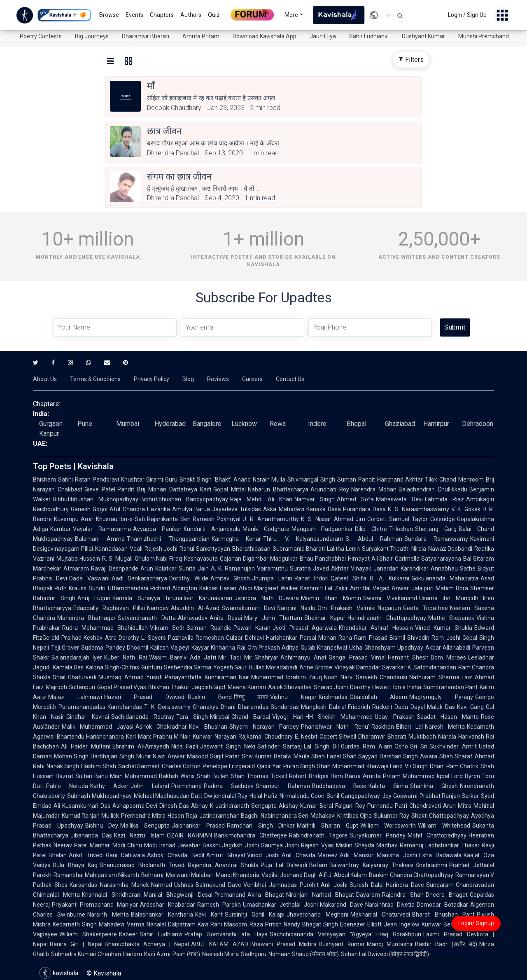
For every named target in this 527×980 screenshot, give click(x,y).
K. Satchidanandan (432, 667)
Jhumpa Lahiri (272, 578)
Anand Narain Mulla (260, 479)
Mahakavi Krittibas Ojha (341, 816)
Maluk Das (441, 707)
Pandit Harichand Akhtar (391, 479)
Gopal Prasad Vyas (122, 687)
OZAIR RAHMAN (189, 835)
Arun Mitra (457, 806)
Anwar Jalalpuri (412, 588)
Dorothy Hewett (370, 687)
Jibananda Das (91, 835)
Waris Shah (195, 776)
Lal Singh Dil (321, 746)
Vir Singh (416, 766)
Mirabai (220, 717)
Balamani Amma (100, 539)
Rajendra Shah (403, 895)
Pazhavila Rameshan (196, 638)
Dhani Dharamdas (245, 707)
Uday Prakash (394, 717)
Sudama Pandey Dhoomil (115, 648)
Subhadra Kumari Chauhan (86, 954)
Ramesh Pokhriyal (217, 519)
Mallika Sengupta (145, 826)
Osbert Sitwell (338, 737)
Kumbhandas (125, 707)
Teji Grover (65, 648)
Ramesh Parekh (219, 905)
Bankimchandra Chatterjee (251, 835)
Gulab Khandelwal (324, 648)
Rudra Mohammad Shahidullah (105, 628)
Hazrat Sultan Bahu (82, 776)
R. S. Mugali (117, 559)
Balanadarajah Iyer (77, 657)
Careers (252, 379)
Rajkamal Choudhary (266, 737)
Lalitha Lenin (343, 549)
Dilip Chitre (371, 529)
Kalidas (209, 588)
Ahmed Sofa (355, 499)
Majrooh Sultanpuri (70, 687)
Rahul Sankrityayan (205, 549)
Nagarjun (389, 608)
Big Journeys (92, 36)
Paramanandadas (82, 707)
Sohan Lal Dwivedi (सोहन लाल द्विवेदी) (385, 954)
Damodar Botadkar (442, 905)
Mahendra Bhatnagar (86, 618)
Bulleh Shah (228, 776)
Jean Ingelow (401, 924)
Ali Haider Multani (86, 746)
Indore (317, 424)
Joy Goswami (400, 796)
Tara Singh (192, 717)
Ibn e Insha (407, 687)
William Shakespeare (88, 934)
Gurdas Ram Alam (367, 746)
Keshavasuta (201, 559)
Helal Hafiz (263, 796)
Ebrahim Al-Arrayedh (141, 746)
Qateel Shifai (349, 578)
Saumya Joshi (280, 845)
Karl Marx (138, 737)
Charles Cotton (181, 766)
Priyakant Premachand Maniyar (95, 905)
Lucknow (244, 424)
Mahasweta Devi (399, 499)
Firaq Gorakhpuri (398, 934)
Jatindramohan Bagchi (229, 816)
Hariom (133, 954)
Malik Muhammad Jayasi (98, 727)
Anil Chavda (298, 855)
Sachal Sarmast (139, 766)
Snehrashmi (431, 865)
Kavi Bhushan (208, 727)
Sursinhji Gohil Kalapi (255, 915)
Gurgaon (51, 424)
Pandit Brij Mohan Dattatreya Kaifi (164, 489)
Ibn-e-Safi (132, 519)
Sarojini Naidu (296, 608)
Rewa (278, 424)
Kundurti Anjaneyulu (212, 529)
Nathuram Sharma (434, 677)
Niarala (447, 737)
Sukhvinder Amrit (453, 746)
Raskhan (383, 727)
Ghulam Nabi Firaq (159, 559)
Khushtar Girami (142, 479)
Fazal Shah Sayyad (352, 756)
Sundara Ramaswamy (436, 539)
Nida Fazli (185, 746)
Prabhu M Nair (172, 737)
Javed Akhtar (331, 568)
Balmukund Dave (218, 885)
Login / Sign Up (467, 15)
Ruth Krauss (70, 588)
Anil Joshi (334, 885)
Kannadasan (111, 549)
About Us (45, 379)
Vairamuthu (272, 568)
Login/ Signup (476, 923)
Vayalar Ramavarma (102, 529)
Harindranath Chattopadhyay (387, 618)
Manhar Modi (107, 845)
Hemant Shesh (408, 657)
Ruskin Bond (210, 697)
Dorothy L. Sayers (142, 638)
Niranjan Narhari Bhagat (320, 895)
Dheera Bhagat (447, 895)
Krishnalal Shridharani (112, 895)
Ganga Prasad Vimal (357, 657)
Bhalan (58, 855)
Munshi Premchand (484, 36)
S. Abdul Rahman (374, 539)
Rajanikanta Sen (169, 519)
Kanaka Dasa (324, 509)
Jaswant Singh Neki (228, 746)
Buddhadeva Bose (339, 786)
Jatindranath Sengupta (246, 806)
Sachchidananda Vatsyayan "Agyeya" (322, 934)
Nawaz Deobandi (450, 549)
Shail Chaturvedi (75, 677)
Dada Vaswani (89, 578)
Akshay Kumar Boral (306, 806)
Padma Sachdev (229, 786)
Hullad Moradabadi (273, 667)
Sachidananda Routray (143, 717)
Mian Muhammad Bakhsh (144, 776)
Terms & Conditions (95, 379)
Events (134, 15)
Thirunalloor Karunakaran (197, 598)
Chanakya (206, 707)
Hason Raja (182, 816)
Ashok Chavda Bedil (175, 855)
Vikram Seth (167, 628)
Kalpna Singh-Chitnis (112, 667)
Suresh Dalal (367, 885)
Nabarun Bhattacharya (278, 489)
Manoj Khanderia (238, 875)
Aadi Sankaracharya (139, 578)
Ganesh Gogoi (89, 509)
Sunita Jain (194, 568)
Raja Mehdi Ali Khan (261, 499)
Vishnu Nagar (293, 697)
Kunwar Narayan (214, 737)
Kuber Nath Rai (125, 657)
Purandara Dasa (364, 509)
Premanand (230, 895)
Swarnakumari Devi (248, 608)
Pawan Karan (252, 628)
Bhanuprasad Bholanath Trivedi (143, 865)
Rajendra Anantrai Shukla (223, 865)
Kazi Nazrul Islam (139, 835)
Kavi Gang (470, 707)
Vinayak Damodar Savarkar (370, 667)
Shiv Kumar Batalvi (267, 756)
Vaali (136, 549)
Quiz (214, 15)
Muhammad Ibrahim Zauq (287, 677)
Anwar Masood (188, 756)
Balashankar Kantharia (162, 915)
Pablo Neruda (67, 786)
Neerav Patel (71, 845)
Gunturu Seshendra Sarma (176, 667)
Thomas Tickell (267, 776)
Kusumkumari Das (86, 806)
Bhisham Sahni (53, 479)
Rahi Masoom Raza (237, 924)
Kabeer (128, 934)
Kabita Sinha (388, 786)
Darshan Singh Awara (408, 756)
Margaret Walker (276, 588)
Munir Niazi (151, 756)
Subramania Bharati (299, 549)
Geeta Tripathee (426, 608)
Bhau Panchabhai (323, 559)
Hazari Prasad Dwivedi (145, 697)
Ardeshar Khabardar (167, 905)
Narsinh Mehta (108, 915)
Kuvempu (66, 519)
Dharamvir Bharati (146, 36)
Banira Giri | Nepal (76, 944)
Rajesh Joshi (161, 549)
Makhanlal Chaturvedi (380, 915)
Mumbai (128, 424)
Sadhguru (254, 954)
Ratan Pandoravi (97, 479)
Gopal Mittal (230, 489)
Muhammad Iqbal (426, 776)
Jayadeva (225, 509)
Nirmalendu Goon (302, 796)
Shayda (364, 845)
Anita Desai (226, 618)
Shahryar (266, 657)
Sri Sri (419, 746)
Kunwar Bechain (443, 924)
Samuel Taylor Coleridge (422, 519)
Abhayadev (193, 618)
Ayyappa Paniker (157, 529)
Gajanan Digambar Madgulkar (259, 559)
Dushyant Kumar (423, 36)
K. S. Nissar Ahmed (327, 519)
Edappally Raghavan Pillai (109, 608)
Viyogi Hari (288, 717)
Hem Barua (346, 776)
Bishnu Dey (102, 826)
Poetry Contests (41, 36)
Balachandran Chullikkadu (433, 489)
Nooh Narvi (339, 677)
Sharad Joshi (331, 687)
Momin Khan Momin (331, 598)
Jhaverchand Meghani (317, 915)
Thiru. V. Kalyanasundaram (303, 539)
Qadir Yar (269, 766)
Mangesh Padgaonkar (322, 529)
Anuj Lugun (94, 598)
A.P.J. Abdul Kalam (343, 875)
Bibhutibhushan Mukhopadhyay (96, 499)
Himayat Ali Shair (371, 559)
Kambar (61, 529)
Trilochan (401, 529)
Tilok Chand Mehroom (454, 479)
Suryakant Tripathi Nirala (394, 549)
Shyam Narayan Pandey (264, 727)
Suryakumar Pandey (378, 835)
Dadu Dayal (410, 707)
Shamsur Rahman (283, 786)
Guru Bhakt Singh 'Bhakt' (198, 479)
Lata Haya (253, 934)
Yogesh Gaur (230, 667)
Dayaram (368, 895)
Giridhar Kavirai (87, 717)
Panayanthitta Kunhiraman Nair (207, 677)
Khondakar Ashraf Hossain (376, 628)
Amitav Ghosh (230, 578)
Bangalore (207, 424)
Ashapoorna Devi (135, 806)
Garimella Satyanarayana (428, 559)
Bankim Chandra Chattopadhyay (411, 875)
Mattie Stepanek (451, 618)
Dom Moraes (448, 657)
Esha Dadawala (441, 855)
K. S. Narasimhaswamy (419, 509)
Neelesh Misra (220, 954)
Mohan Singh (71, 756)
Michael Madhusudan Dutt (168, 796)
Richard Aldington (174, 588)
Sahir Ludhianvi (369, 36)
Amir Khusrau (99, 519)
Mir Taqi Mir (235, 657)
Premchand (187, 786)
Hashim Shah (98, 766)
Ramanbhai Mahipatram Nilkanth (96, 875)
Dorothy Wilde (189, 578)
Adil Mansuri (357, 855)
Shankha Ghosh (434, 786)
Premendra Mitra (143, 816)
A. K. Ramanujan (233, 568)
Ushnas (184, 885)
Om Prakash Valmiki (346, 608)
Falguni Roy (350, 806)
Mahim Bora (452, 588)
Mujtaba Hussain (78, 559)
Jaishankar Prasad (198, 826)
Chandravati (425, 806)
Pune (85, 424)
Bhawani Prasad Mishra (284, 944)
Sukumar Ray (391, 816)
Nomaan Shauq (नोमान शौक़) (304, 954)
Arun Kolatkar (159, 568)
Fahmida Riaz (444, 499)
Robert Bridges (309, 776)
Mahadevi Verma (121, 924)
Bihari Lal (409, 727)
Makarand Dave (341, 905)
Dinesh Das (174, 806)
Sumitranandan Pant (450, 687)
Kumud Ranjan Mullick (90, 816)
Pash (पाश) (186, 954)
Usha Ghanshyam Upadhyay (386, 648)
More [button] (291, 15)
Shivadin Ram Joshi (434, 638)
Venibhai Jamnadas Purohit (281, 885)
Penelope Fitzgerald (229, 766)
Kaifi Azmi (157, 954)
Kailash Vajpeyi (170, 648)
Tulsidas (250, 509)
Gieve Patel (100, 489)
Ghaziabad (400, 424)
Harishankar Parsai (291, 638)
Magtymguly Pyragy (441, 697)
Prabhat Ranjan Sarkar (449, 796)
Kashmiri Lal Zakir (324, 588)
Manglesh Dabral (323, 707)
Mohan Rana (335, 638)
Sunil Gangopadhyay (353, 796)
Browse (109, 15)
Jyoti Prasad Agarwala (304, 628)
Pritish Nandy (283, 924)
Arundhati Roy (330, 489)
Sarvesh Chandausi (381, 677)
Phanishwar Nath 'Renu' (335, 727)
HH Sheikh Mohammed (339, 717)
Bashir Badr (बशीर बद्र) (446, 944)
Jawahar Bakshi (199, 845)
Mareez (328, 855)
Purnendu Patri (387, 806)
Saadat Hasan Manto (448, 717)
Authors (191, 15)
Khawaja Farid (385, 766)
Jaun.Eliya (323, 36)
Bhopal (357, 424)
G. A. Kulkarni (389, 578)
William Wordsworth (388, 826)
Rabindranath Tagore (318, 835)
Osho (401, 746)
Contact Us (290, 379)
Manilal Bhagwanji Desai (178, 895)
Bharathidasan (251, 549)
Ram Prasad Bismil (380, 638)
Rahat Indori (311, 578)
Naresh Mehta (445, 727)
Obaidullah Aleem (379, 697)
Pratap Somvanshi (210, 934)
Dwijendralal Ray (226, 796)
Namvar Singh (315, 499)
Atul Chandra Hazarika (140, 509)
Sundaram (440, 885)
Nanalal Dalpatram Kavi (178, 924)
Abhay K (202, 806)
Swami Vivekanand (390, 598)
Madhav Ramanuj (400, 845)
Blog (188, 379)
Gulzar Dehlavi (245, 638)
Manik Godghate (266, 529)
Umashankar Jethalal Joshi (280, 905)
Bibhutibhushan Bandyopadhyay (184, 499)
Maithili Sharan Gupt (327, 826)
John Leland (150, 786)
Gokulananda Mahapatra (445, 578)
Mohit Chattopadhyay (437, 835)
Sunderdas (285, 707)
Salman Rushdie (209, 628)
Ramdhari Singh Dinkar (261, 826)
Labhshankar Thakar (452, 845)
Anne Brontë (316, 667)
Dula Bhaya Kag (75, 865)
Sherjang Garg (436, 529)
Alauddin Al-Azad (195, 608)
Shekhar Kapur (325, 618)
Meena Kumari (247, 687)
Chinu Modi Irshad (151, 845)
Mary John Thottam (273, 618)
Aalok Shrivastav (290, 687)
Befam (318, 865)
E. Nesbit (306, 737)
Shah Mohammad (340, 766)
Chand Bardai (251, 717)
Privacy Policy (152, 379)
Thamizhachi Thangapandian (168, 539)
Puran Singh (299, 766)
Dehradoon (478, 424)
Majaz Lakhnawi (75, 697)
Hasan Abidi (236, 588)
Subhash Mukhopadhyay (99, 796)
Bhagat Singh (320, 924)
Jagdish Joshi (240, 845)
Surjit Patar (225, 756)
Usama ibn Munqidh (449, 598)
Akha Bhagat (266, 895)
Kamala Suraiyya (136, 598)
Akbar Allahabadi (448, 648)
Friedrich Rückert (370, 707)
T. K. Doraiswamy (167, 707)
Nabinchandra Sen (284, 816)
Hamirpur (436, 424)
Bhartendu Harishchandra (90, 737)
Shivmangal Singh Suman (322, 479)
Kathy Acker (109, 786)
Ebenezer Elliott (361, 924)
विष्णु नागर (251, 697)
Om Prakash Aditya (273, 648)
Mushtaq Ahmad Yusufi (131, 677)
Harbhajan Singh (112, 756)
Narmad (162, 885)
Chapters (162, 15)
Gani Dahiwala (126, 855)
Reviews (218, 379)
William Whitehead (444, 826)
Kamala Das (68, 667)
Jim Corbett (371, 519)
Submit (455, 327)
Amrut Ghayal (226, 855)
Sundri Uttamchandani (118, 588)
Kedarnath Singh (75, 924)
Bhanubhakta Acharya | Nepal (147, 944)
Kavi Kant (209, 915)
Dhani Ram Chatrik (454, 766)
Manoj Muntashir (390, 944)
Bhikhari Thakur (169, 687)
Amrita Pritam (201, 36)
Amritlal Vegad (370, 588)
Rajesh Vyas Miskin (327, 845)
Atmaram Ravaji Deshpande (101, 568)
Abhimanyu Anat (303, 657)
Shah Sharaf (456, 756)
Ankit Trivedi (86, 855)
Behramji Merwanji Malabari (177, 875)
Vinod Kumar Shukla (444, 628)
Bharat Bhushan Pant (443, 915)
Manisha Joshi (397, 855)
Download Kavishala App (265, 36)
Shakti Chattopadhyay (440, 816)
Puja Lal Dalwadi (284, 865)
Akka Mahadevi (283, 509)
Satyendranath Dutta (147, 618)
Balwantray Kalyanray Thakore (371, 865)
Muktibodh (422, 737)
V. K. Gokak (466, 509)
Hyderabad (170, 424)
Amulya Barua (191, 509)
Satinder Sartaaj (280, 746)
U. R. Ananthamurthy (271, 519)
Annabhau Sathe (453, 568)
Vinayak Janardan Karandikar (390, 568)
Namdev (158, 608)
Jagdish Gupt (209, 687)
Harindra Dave (405, 885)
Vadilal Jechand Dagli (289, 875)
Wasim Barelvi (168, 657)
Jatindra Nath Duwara (267, 598)
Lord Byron (466, 776)
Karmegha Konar (236, 539)
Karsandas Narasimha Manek (109, 885)
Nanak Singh (63, 766)
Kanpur (49, 434)
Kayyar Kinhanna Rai (218, 648)
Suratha (300, 568)
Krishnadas (333, 697)
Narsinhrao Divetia (390, 905)
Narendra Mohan (374, 489)
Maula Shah (309, 756)
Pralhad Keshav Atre (89, 638)
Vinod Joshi (263, 855)
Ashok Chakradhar (161, 727)
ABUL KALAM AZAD (220, 944)
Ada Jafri (203, 657)
